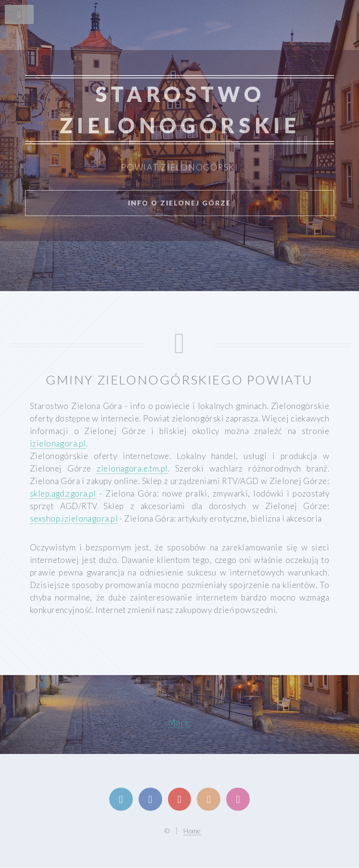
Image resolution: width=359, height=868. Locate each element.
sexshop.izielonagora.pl (74, 518)
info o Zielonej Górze (179, 203)
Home (192, 831)
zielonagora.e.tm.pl (132, 468)
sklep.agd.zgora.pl (63, 493)
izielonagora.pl (58, 443)
